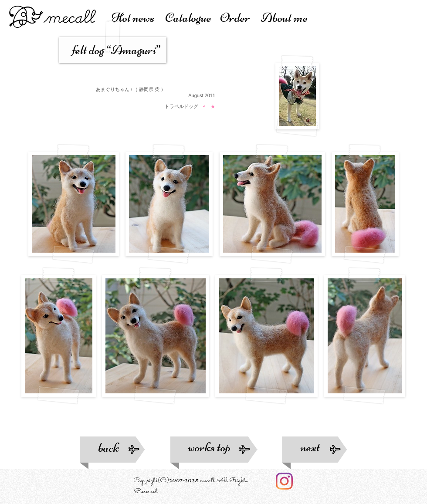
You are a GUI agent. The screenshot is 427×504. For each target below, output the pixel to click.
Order (241, 18)
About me (284, 18)
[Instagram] (284, 481)
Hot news (138, 18)
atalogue (192, 18)
